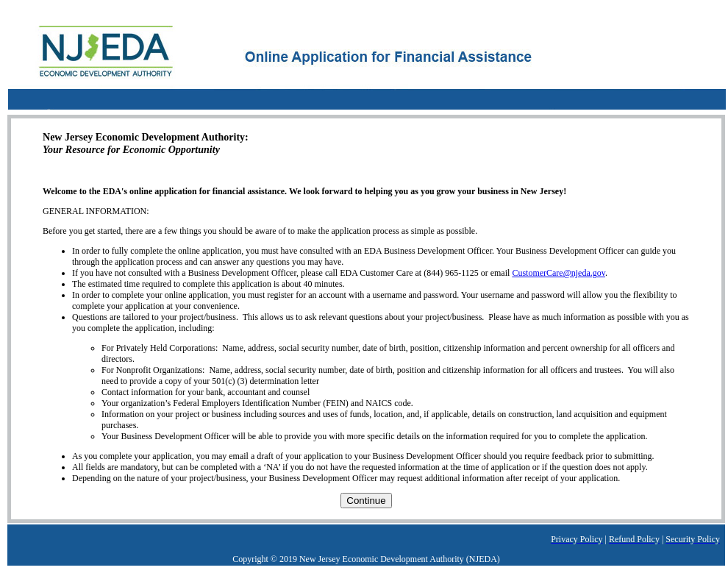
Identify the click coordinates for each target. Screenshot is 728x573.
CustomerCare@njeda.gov (559, 273)
